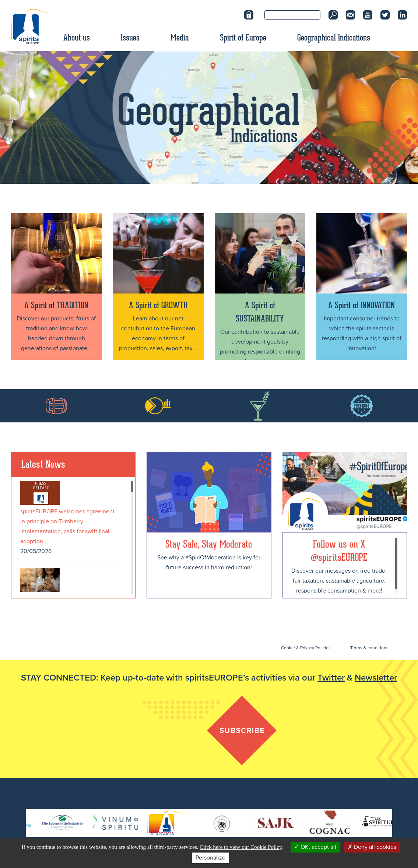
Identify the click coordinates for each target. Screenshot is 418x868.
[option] (209, 117)
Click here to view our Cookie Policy (240, 847)
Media (180, 38)
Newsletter (376, 678)
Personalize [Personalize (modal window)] (210, 858)
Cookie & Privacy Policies (306, 648)
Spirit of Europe (243, 38)
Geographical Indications (334, 38)
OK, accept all (315, 847)
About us (77, 38)
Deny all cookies (372, 847)
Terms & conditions (369, 648)
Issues (130, 38)
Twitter (331, 678)
